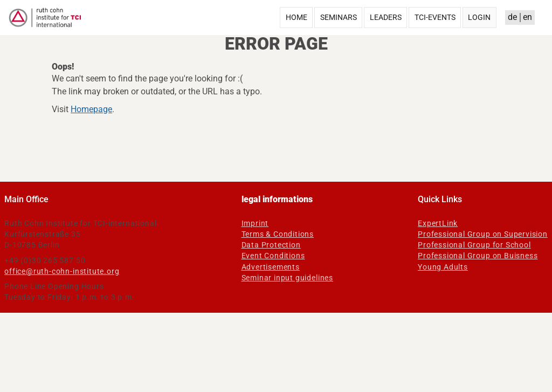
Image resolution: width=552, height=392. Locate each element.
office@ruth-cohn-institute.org (62, 271)
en (527, 17)
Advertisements (271, 267)
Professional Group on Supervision (483, 234)
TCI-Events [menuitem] (435, 17)
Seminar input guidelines (287, 278)
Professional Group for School (474, 245)
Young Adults (443, 267)
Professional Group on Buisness (478, 256)
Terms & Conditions (278, 234)
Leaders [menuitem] (386, 17)
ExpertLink (438, 223)
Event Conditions (273, 256)
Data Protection (271, 245)
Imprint (255, 223)
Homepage (91, 109)
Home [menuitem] (296, 17)
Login (479, 17)
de (512, 17)
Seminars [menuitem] (339, 17)
